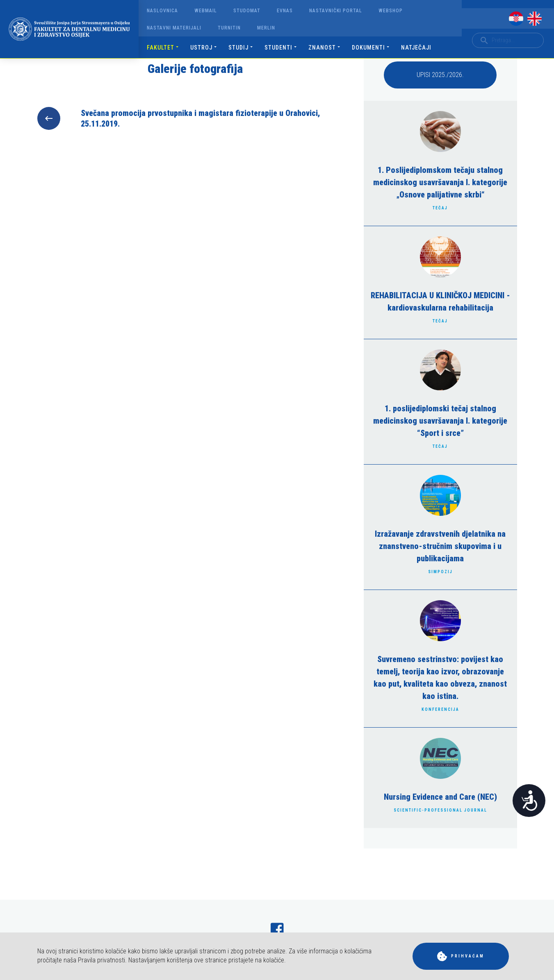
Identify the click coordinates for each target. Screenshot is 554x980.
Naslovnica (162, 11)
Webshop (391, 11)
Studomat (247, 11)
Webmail (206, 11)
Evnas (285, 11)
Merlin (266, 28)
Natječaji (416, 48)
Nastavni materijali (174, 28)
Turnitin (229, 28)
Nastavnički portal (336, 11)
